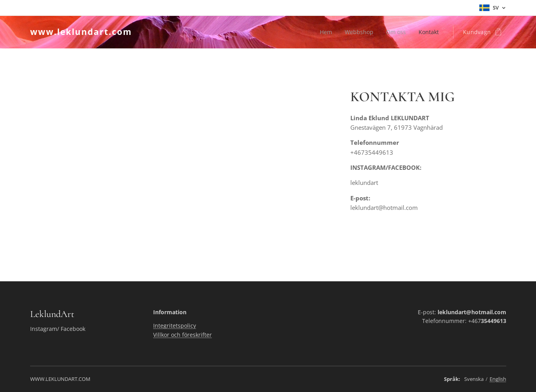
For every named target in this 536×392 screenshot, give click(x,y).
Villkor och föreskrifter (183, 335)
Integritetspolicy (175, 326)
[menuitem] (324, 32)
